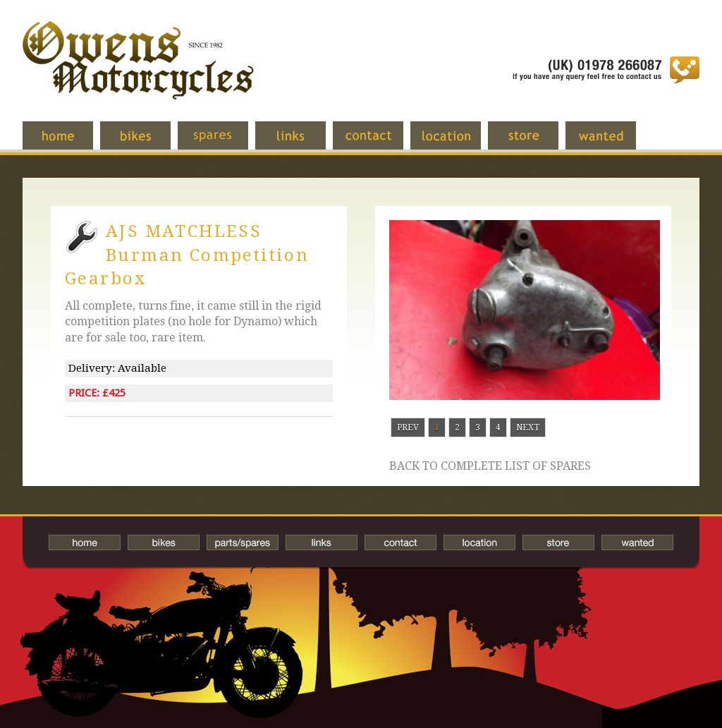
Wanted (611, 142)
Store (534, 142)
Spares (224, 142)
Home (68, 142)
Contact (379, 142)
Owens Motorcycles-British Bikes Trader (138, 74)
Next (528, 427)
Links (301, 142)
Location (456, 142)
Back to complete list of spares (490, 466)
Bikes (164, 542)
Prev (408, 427)
